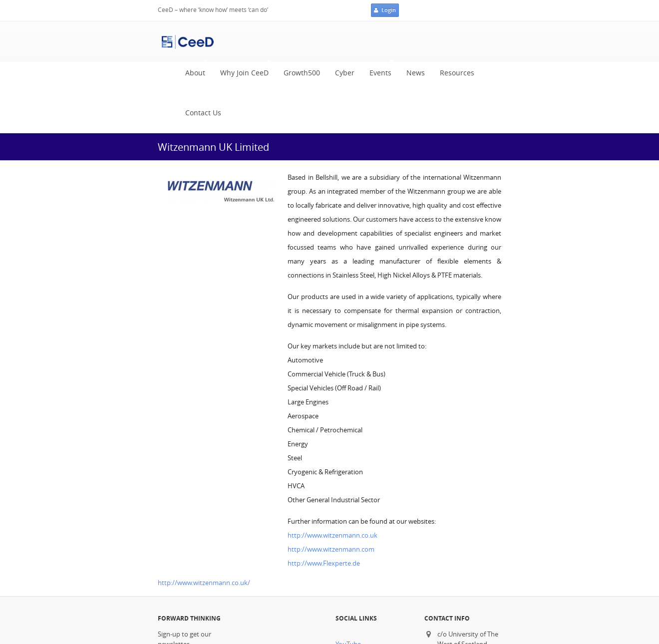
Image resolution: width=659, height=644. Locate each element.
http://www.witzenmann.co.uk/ (204, 583)
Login (385, 10)
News (416, 73)
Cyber (345, 73)
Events (378, 71)
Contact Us (203, 113)
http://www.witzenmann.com (331, 549)
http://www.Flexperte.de (324, 563)
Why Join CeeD (242, 71)
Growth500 (302, 73)
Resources (457, 73)
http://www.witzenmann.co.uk (332, 535)
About (193, 71)
